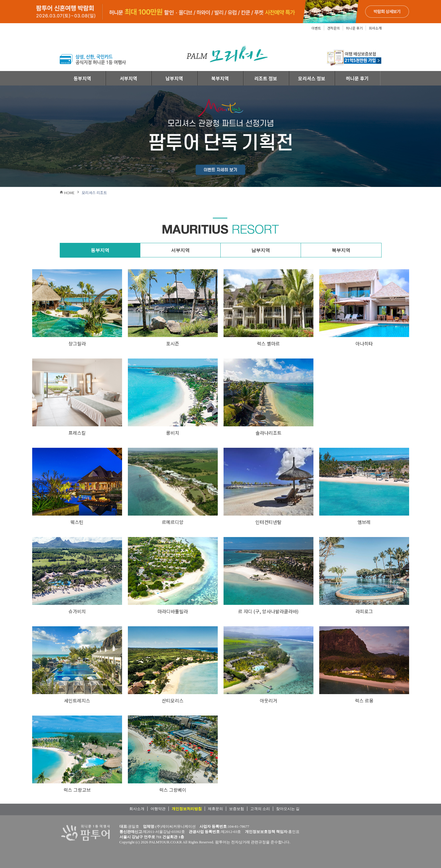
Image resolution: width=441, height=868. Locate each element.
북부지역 (220, 78)
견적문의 (333, 28)
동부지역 (82, 78)
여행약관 (158, 809)
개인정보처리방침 (187, 809)
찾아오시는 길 (288, 809)
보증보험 (237, 809)
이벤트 (316, 28)
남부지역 (174, 78)
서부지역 (128, 78)
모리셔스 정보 (312, 78)
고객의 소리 (260, 809)
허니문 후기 (354, 28)
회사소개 (375, 28)
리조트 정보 (266, 78)
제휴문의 (215, 809)
